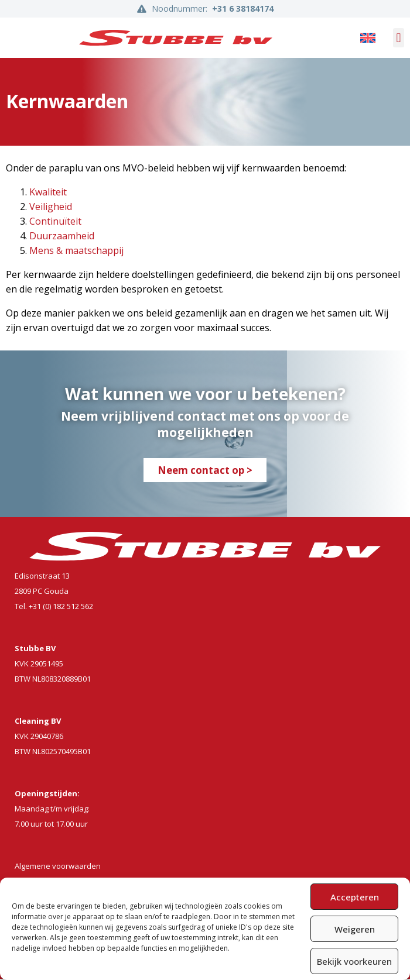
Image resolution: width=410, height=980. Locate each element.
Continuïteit (55, 222)
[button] (399, 38)
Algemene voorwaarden (58, 867)
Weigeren (355, 929)
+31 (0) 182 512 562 (61, 607)
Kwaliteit (48, 193)
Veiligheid (51, 208)
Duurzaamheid (62, 237)
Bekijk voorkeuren (354, 961)
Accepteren (355, 897)
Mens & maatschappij (76, 252)
